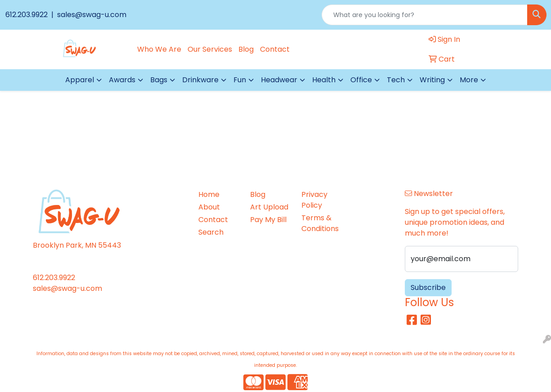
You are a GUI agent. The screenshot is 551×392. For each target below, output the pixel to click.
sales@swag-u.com (91, 15)
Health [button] (324, 80)
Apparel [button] (80, 80)
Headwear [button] (279, 80)
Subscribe (428, 287)
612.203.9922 (27, 15)
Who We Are (159, 49)
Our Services (210, 49)
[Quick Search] (425, 15)
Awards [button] (122, 80)
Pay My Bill (268, 220)
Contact (275, 49)
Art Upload (269, 207)
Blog (246, 49)
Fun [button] (240, 80)
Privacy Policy (314, 200)
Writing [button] (432, 80)
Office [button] (361, 80)
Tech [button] (396, 80)
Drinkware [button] (200, 80)
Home (209, 194)
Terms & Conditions (320, 223)
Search (211, 232)
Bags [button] (159, 80)
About (209, 207)
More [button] (469, 80)
